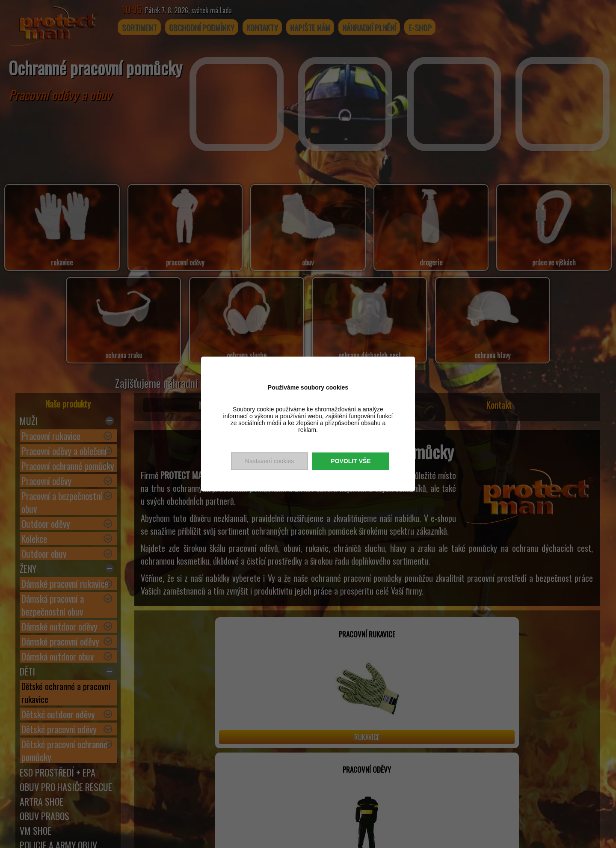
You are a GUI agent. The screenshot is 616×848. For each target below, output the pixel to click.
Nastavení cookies (269, 461)
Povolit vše (351, 461)
